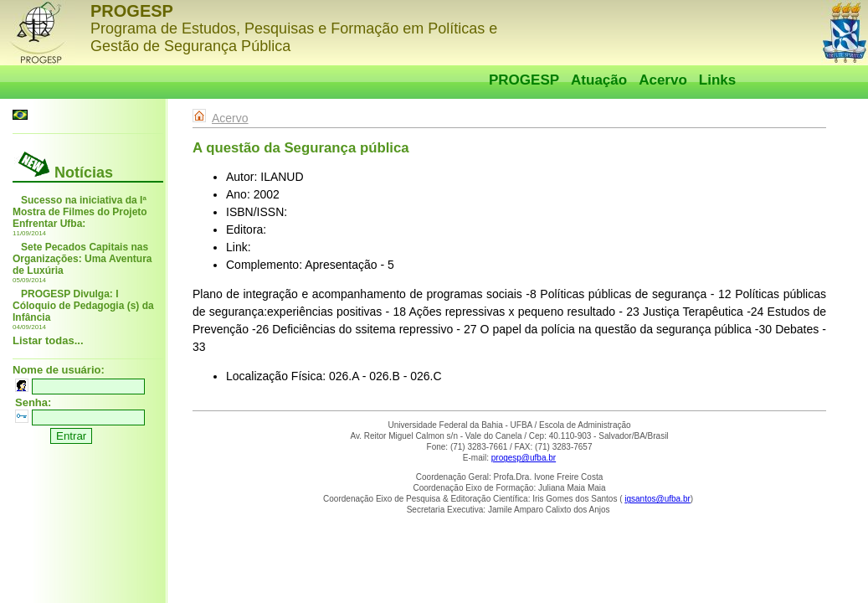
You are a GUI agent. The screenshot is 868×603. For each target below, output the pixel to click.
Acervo (663, 80)
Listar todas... (48, 340)
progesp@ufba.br (524, 458)
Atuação (599, 80)
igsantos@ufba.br (657, 499)
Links (717, 80)
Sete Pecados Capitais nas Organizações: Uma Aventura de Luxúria (82, 259)
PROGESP (524, 80)
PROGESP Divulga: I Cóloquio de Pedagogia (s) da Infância (83, 306)
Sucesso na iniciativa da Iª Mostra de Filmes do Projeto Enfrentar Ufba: (80, 212)
